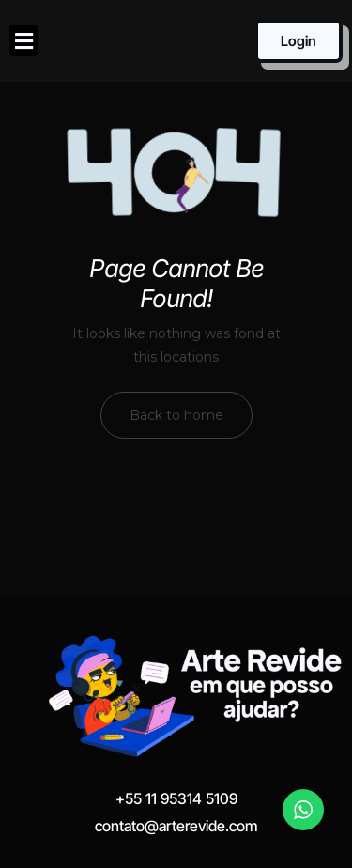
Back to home (176, 415)
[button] (23, 41)
